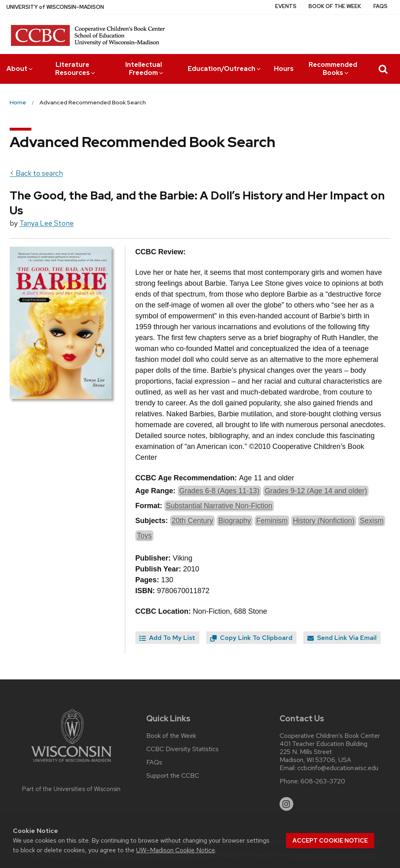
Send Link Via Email (342, 638)
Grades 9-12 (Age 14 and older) (316, 491)
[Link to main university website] (71, 763)
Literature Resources (76, 69)
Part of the (71, 789)
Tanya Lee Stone (47, 223)
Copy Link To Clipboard (251, 638)
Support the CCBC (173, 776)
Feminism (272, 521)
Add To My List (167, 638)
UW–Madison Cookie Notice (176, 850)
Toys (144, 536)
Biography (235, 521)
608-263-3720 (323, 781)
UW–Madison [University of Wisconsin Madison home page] (55, 7)
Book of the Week (335, 6)
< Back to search (36, 173)
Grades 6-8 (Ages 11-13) (219, 491)
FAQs (380, 6)
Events (286, 6)
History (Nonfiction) (324, 521)
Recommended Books (333, 69)
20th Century (192, 521)
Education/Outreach (225, 69)
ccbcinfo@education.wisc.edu (338, 768)
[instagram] (286, 804)
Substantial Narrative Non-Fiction (219, 506)
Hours (284, 69)
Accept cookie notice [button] (330, 841)
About (20, 69)
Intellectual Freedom (145, 69)
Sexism (372, 521)
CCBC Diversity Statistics (182, 749)
